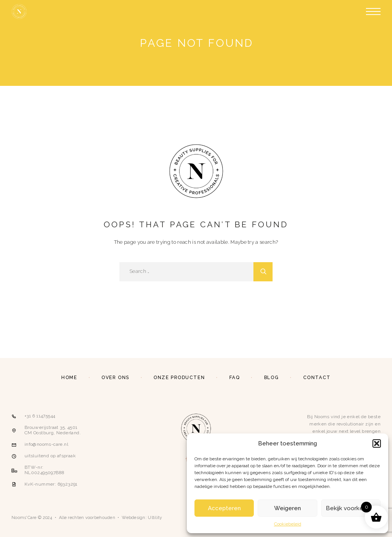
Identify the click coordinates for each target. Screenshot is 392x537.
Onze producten (179, 378)
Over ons (115, 378)
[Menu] (373, 11)
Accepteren (224, 508)
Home (69, 378)
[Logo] (19, 11)
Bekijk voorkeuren (351, 508)
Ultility (155, 518)
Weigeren (287, 508)
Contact (317, 378)
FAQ (235, 378)
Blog (271, 378)
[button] (377, 443)
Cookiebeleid (288, 524)
